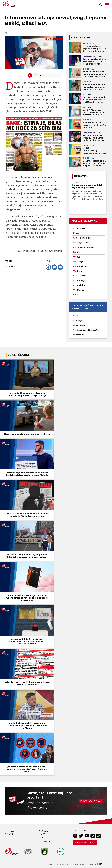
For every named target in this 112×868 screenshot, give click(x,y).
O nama (9, 834)
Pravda (81, 290)
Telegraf (81, 262)
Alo (78, 233)
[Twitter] (54, 267)
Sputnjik (81, 281)
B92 (78, 257)
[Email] (60, 267)
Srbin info (81, 266)
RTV (79, 295)
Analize (43, 831)
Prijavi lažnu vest (91, 801)
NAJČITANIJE (80, 38)
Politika (81, 285)
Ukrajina (80, 335)
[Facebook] (48, 267)
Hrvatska (81, 325)
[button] (107, 5)
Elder (99, 864)
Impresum (11, 831)
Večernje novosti (85, 247)
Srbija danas (83, 243)
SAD (78, 316)
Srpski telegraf (84, 238)
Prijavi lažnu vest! (85, 843)
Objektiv (81, 276)
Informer (10, 266)
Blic (78, 252)
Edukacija (45, 841)
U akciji (43, 834)
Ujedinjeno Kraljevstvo (88, 330)
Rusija (79, 320)
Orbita (43, 838)
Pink (79, 271)
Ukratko (81, 176)
